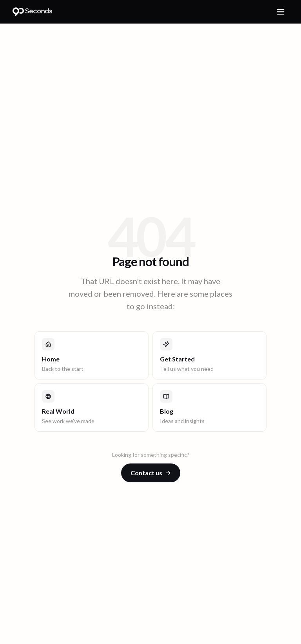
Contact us (151, 473)
